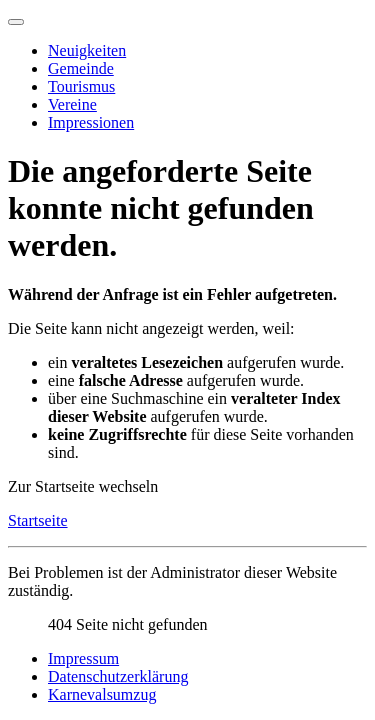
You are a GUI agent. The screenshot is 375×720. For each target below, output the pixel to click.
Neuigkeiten (87, 50)
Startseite (38, 520)
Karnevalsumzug (102, 694)
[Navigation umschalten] (16, 22)
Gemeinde (81, 68)
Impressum (83, 658)
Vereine (72, 104)
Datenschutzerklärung (118, 676)
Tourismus (81, 86)
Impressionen (91, 122)
